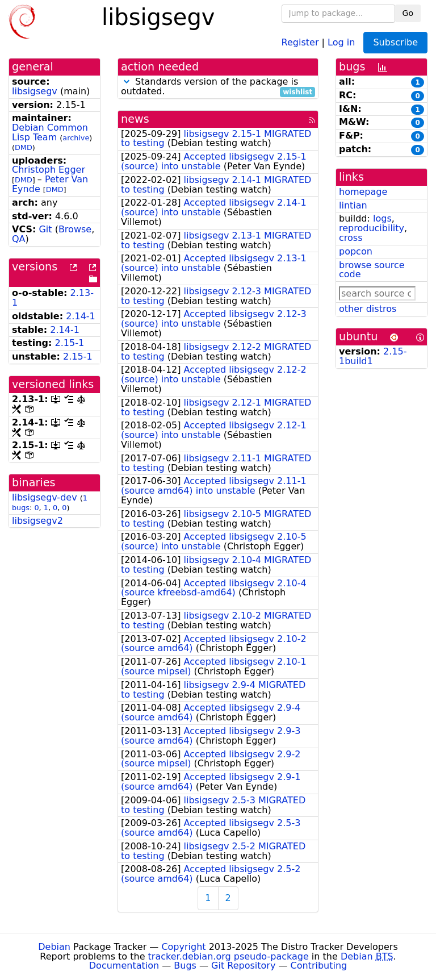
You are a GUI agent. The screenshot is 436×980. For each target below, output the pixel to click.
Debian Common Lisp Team (50, 132)
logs (382, 218)
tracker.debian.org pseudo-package (229, 956)
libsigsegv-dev (45, 497)
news (135, 119)
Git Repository (243, 966)
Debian (54, 947)
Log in (341, 42)
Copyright (183, 947)
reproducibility (372, 228)
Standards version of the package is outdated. (218, 87)
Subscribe (395, 42)
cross (351, 238)
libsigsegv (35, 91)
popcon (356, 251)
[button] (127, 82)
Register (300, 42)
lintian (353, 205)
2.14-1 (81, 316)
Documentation (124, 966)
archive (76, 138)
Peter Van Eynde (50, 184)
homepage (363, 192)
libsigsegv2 (37, 521)
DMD (24, 147)
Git (45, 229)
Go (408, 13)
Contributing (319, 966)
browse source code (372, 270)
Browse (75, 229)
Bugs (185, 966)
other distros (368, 309)
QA (19, 239)
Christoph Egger (49, 170)
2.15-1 (70, 343)
